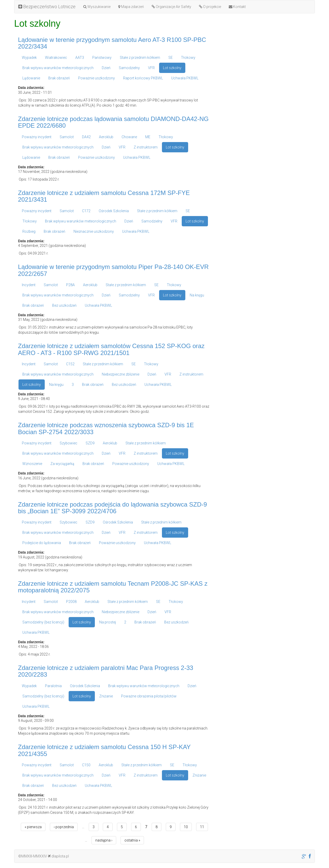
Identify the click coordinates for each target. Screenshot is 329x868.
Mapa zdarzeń (131, 7)
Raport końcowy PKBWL (143, 78)
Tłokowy (188, 58)
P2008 (71, 602)
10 (186, 827)
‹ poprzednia (64, 827)
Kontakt (237, 7)
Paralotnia (53, 686)
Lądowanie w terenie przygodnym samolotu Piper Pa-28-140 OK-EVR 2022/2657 (113, 270)
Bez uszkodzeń (64, 305)
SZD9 (90, 443)
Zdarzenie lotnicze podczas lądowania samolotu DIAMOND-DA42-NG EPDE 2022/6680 (113, 122)
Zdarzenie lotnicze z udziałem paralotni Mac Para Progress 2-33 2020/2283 (106, 671)
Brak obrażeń (59, 78)
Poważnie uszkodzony (97, 78)
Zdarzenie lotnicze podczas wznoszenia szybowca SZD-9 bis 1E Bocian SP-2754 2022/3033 (106, 428)
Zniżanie (106, 696)
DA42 (86, 137)
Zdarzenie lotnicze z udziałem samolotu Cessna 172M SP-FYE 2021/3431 (104, 196)
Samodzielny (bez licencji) (43, 622)
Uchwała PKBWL (185, 78)
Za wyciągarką (62, 464)
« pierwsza (33, 827)
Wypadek (29, 58)
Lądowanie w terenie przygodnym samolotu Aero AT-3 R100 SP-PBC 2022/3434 (112, 43)
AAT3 (80, 58)
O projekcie (210, 7)
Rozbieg (29, 231)
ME (148, 137)
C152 (70, 364)
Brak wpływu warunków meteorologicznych (58, 68)
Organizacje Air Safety (171, 7)
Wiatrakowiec (56, 58)
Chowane (129, 137)
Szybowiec (68, 443)
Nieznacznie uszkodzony (94, 231)
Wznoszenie (32, 464)
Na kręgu (197, 295)
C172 (86, 211)
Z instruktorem (146, 147)
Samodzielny (129, 68)
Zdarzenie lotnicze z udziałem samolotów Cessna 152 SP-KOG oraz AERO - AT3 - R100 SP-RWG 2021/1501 (111, 349)
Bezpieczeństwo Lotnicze (47, 7)
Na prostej (108, 622)
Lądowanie (31, 78)
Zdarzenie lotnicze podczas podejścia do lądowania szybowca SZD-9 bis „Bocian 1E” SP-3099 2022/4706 (112, 508)
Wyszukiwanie (97, 7)
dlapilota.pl (58, 856)
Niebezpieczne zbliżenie (121, 374)
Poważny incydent (37, 137)
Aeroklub (106, 137)
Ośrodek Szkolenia (114, 211)
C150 (86, 765)
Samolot (67, 137)
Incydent (29, 285)
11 (202, 827)
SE (171, 58)
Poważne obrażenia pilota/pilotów (149, 696)
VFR (151, 68)
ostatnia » (132, 840)
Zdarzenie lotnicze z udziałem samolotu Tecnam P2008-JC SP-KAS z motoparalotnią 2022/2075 (113, 587)
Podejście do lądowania (42, 543)
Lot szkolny (172, 68)
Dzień (106, 68)
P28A (70, 285)
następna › (104, 840)
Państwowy (102, 58)
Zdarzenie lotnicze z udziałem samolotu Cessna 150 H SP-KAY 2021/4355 (104, 750)
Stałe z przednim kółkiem (140, 58)
